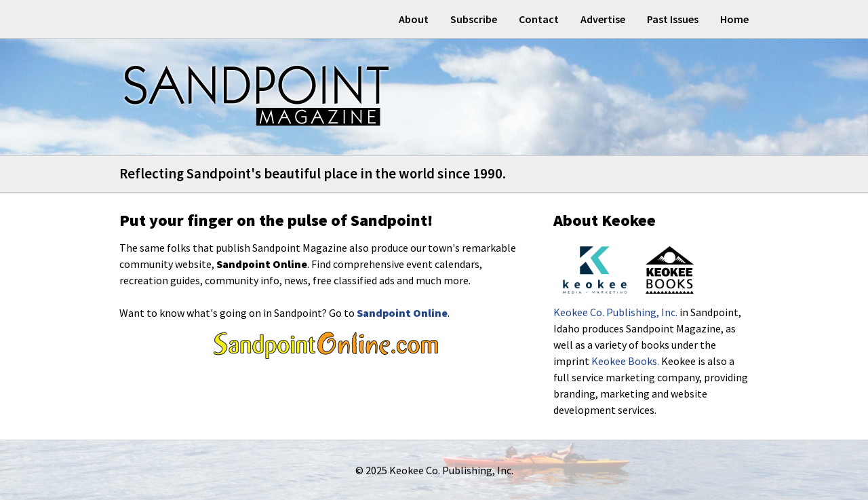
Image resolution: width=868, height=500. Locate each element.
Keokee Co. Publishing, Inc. (615, 312)
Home (734, 19)
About (414, 19)
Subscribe (474, 19)
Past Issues (673, 19)
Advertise (603, 19)
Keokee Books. (625, 361)
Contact (539, 19)
